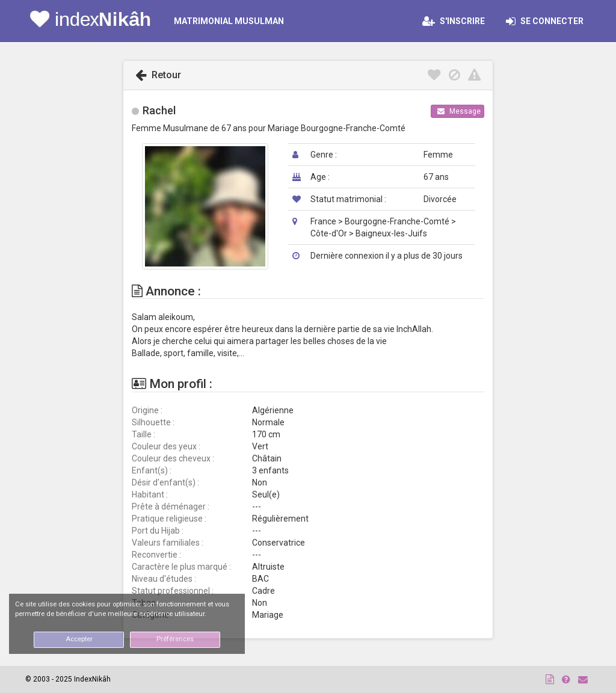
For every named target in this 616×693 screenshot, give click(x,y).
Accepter (79, 639)
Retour (158, 75)
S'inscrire (454, 21)
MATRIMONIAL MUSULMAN (229, 21)
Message (459, 111)
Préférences (175, 639)
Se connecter (548, 21)
